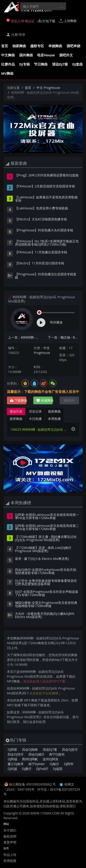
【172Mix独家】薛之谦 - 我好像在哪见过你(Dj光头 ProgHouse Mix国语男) (46, 539)
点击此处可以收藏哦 (44, 693)
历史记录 (35, 411)
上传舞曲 (68, 21)
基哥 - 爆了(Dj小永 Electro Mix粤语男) (42, 559)
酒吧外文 (66, 55)
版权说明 (10, 836)
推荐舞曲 (16, 419)
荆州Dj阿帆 (30, 759)
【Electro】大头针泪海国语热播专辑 (41, 219)
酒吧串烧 (73, 46)
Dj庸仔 (27, 769)
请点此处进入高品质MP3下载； (46, 681)
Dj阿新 (12, 749)
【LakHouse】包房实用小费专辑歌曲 (42, 208)
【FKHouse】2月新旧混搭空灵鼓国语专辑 (45, 186)
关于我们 (10, 830)
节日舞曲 (41, 64)
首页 (5, 46)
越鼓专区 (37, 46)
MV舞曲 (7, 73)
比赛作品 (8, 64)
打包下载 (47, 21)
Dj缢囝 (58, 769)
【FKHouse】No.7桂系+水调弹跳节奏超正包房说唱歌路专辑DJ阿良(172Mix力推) (47, 243)
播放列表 (16, 411)
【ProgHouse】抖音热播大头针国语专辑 (44, 230)
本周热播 (54, 419)
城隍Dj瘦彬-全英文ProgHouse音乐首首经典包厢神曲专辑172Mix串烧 (46, 605)
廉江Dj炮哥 (16, 764)
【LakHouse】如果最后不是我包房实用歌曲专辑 (46, 199)
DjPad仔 (42, 769)
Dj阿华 (69, 764)
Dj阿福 (12, 759)
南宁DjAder (37, 764)
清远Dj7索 (60, 64)
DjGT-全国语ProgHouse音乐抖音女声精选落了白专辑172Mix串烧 (47, 594)
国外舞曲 (26, 55)
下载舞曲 (18, 400)
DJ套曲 (78, 64)
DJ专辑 (25, 64)
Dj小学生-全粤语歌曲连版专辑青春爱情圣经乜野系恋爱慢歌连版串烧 (46, 583)
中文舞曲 (8, 55)
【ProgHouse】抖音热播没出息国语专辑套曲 (46, 276)
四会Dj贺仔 (70, 749)
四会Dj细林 (30, 749)
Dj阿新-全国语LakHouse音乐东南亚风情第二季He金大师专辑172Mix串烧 (47, 528)
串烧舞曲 (55, 46)
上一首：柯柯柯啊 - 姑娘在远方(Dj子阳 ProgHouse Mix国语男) (24, 337)
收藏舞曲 (44, 400)
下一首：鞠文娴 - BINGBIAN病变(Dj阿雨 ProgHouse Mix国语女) (64, 337)
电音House (46, 55)
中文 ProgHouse (48, 88)
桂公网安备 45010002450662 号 (33, 784)
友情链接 (10, 861)
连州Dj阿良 (51, 759)
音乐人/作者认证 (20, 21)
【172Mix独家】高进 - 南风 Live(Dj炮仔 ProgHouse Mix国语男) (43, 550)
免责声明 (10, 842)
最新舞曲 (54, 411)
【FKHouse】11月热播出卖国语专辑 (41, 252)
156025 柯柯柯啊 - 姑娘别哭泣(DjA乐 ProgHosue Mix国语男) (38, 429)
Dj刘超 (12, 769)
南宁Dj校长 (57, 754)
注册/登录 (16, 34)
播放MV (69, 400)
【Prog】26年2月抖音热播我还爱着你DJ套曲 (47, 175)
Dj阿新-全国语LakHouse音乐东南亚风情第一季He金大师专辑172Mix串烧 (47, 517)
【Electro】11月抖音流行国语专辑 (40, 263)
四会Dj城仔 (36, 754)
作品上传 (10, 855)
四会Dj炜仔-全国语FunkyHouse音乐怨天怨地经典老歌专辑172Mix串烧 (46, 572)
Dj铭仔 (55, 764)
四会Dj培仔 (16, 754)
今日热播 (35, 419)
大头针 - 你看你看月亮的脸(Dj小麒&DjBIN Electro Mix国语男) (45, 616)
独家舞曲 (19, 46)
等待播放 (56, 322)
